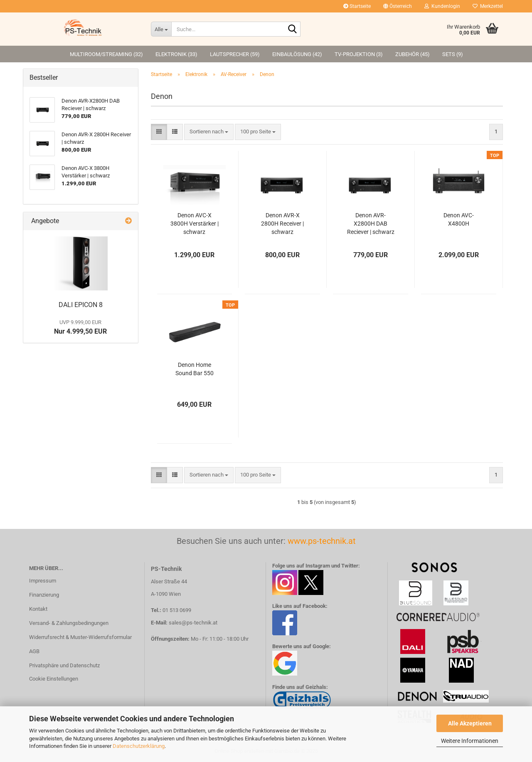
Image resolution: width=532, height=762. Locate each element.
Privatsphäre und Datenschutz (64, 665)
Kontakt (38, 609)
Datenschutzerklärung (139, 746)
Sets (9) (453, 54)
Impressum (43, 581)
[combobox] (209, 132)
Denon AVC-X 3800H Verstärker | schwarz (195, 224)
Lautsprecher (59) (235, 54)
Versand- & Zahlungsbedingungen (69, 623)
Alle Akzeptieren (470, 723)
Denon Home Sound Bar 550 (195, 369)
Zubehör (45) (413, 54)
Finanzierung (44, 595)
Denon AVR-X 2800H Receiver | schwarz (282, 224)
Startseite (357, 6)
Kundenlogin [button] (442, 6)
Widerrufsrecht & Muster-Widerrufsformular (80, 637)
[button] (398, 6)
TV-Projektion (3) (359, 54)
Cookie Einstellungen (54, 679)
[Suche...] (161, 29)
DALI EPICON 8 (81, 305)
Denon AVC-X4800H (459, 219)
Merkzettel (488, 6)
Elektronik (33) (176, 54)
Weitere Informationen (470, 741)
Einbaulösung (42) (297, 54)
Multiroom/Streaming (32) (106, 54)
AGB (34, 651)
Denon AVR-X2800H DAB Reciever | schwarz (371, 224)
